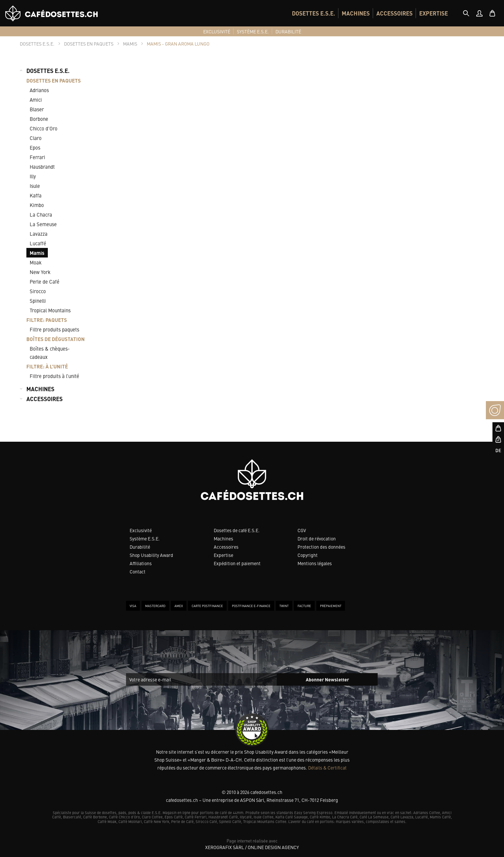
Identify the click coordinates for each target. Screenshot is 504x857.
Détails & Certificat (327, 768)
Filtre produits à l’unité (54, 376)
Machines (223, 538)
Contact (138, 571)
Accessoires (226, 547)
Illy (33, 176)
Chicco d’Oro (44, 128)
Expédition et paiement (237, 563)
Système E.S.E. (145, 538)
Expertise (223, 555)
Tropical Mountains (50, 310)
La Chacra (41, 214)
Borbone (39, 119)
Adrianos (39, 90)
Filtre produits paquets (54, 329)
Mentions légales (315, 563)
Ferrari (37, 157)
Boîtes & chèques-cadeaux (50, 353)
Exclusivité (141, 530)
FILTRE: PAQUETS (47, 320)
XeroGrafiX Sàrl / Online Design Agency (252, 847)
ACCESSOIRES (394, 13)
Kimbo (37, 205)
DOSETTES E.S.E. (314, 13)
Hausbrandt (42, 167)
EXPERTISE (434, 13)
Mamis (37, 253)
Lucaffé (38, 243)
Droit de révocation (317, 538)
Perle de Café (45, 281)
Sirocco (38, 291)
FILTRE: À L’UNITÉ (47, 366)
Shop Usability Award (151, 555)
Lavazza (39, 234)
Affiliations (141, 563)
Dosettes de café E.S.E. (237, 530)
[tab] (466, 13)
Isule (35, 186)
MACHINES (356, 13)
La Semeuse (43, 224)
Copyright (308, 555)
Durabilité (140, 547)
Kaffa (36, 195)
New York (40, 272)
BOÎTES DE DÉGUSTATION (56, 339)
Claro (36, 138)
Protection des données (321, 547)
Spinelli (38, 301)
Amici (36, 100)
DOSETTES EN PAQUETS (54, 80)
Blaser (37, 109)
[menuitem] (314, 13)
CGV (302, 530)
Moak (36, 262)
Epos (35, 147)
